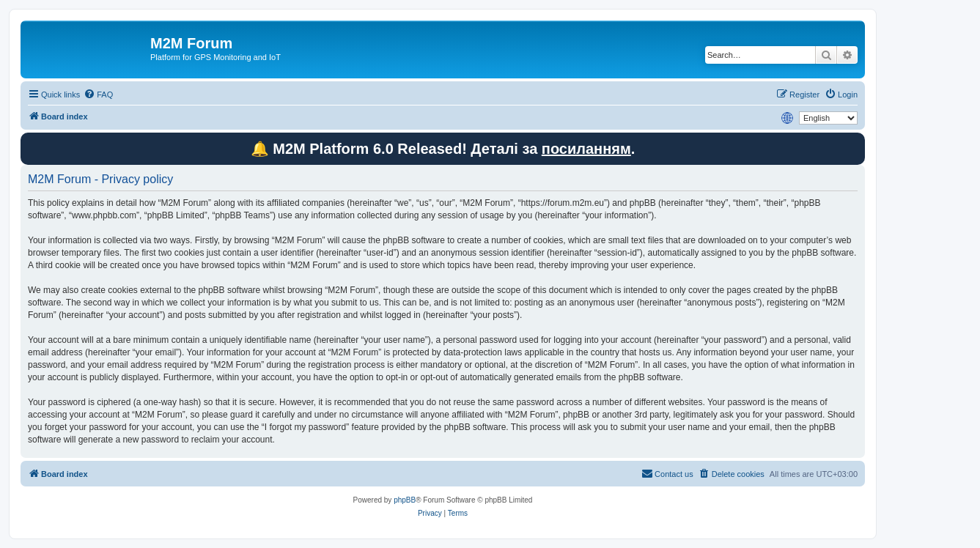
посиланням (586, 149)
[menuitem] (98, 95)
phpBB (405, 500)
